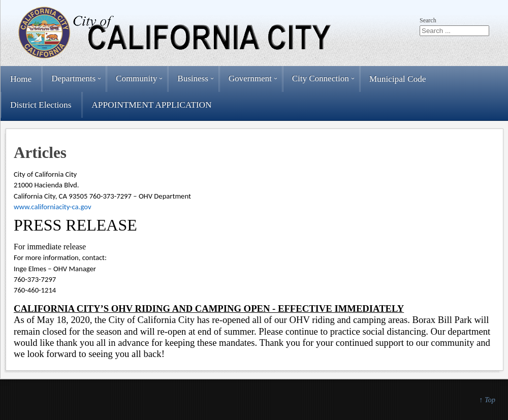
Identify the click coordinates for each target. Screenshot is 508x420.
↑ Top (487, 400)
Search (428, 20)
